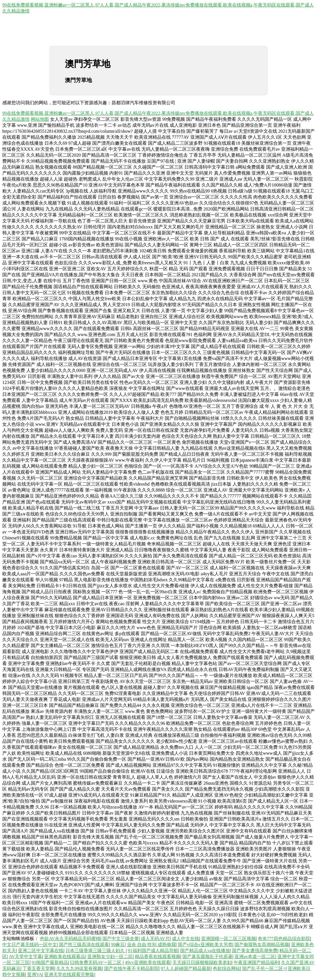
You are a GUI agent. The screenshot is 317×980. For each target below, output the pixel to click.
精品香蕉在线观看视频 (158, 957)
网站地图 (40, 119)
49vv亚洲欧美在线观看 (148, 962)
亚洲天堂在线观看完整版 (69, 974)
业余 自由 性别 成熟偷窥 (151, 945)
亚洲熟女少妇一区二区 (110, 957)
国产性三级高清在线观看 (84, 945)
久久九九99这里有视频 (79, 968)
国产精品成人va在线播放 (205, 951)
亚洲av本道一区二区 (255, 957)
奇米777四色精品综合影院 (284, 939)
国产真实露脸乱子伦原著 (207, 957)
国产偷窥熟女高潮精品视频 (262, 945)
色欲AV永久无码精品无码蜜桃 (70, 939)
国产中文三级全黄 (121, 939)
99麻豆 (118, 945)
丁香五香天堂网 (38, 968)
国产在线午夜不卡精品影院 (131, 968)
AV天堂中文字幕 (25, 957)
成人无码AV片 (155, 939)
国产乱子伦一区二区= (264, 968)
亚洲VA (35, 974)
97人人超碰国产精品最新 (186, 968)
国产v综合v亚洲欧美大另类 (205, 945)
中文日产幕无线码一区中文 (30, 945)
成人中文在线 (186, 939)
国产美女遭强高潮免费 (255, 951)
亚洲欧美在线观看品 (65, 957)
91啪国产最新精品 (50, 962)
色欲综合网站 (227, 968)
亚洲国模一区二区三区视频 (229, 939)
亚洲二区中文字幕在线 (41, 951)
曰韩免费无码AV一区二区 (96, 962)
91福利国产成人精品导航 (153, 951)
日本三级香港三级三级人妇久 (96, 951)
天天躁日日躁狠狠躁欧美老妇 (202, 962)
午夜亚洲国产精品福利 (256, 962)
